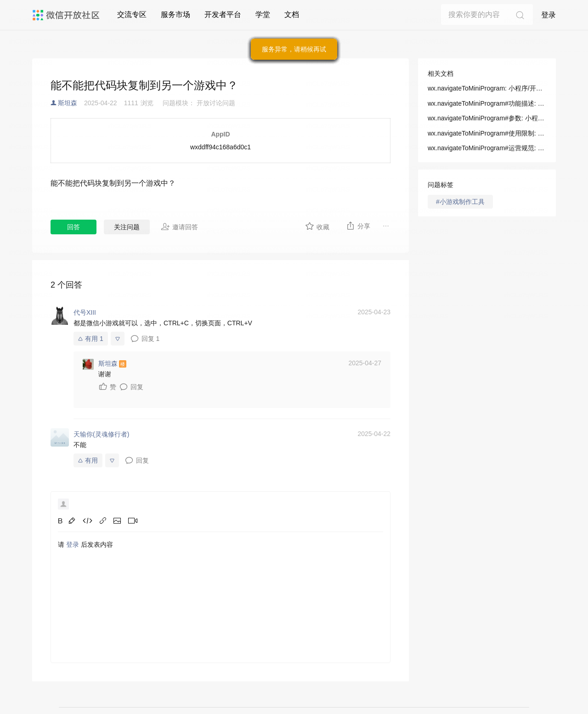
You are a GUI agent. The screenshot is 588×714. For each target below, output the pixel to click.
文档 (292, 14)
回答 (73, 227)
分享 (358, 226)
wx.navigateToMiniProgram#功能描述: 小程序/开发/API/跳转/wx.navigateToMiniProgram (487, 103)
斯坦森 (68, 103)
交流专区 (132, 14)
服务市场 (175, 14)
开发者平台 (223, 14)
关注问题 (127, 227)
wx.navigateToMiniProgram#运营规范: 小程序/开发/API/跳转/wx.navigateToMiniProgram (487, 148)
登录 (548, 15)
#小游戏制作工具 (460, 202)
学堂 (263, 14)
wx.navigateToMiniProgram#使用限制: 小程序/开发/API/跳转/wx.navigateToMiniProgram (487, 133)
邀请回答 (179, 227)
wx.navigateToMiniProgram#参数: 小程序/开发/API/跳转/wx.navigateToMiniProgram (487, 118)
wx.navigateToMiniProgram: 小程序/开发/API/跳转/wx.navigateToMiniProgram (487, 88)
